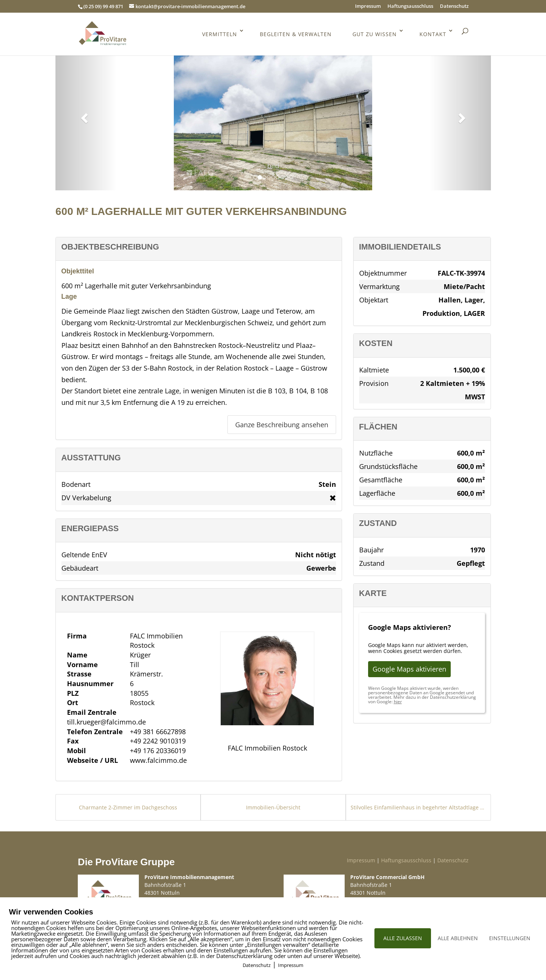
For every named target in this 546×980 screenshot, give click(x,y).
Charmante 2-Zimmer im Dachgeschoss (128, 807)
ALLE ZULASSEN (403, 938)
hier (398, 702)
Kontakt (433, 36)
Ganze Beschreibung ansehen (282, 425)
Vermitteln (218, 36)
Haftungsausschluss (410, 7)
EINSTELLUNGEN (510, 938)
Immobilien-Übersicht (273, 807)
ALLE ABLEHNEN (458, 938)
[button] (83, 116)
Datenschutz (454, 7)
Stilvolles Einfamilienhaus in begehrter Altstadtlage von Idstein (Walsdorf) (418, 807)
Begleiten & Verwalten (295, 36)
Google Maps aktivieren (409, 669)
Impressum (368, 7)
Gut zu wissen (374, 36)
